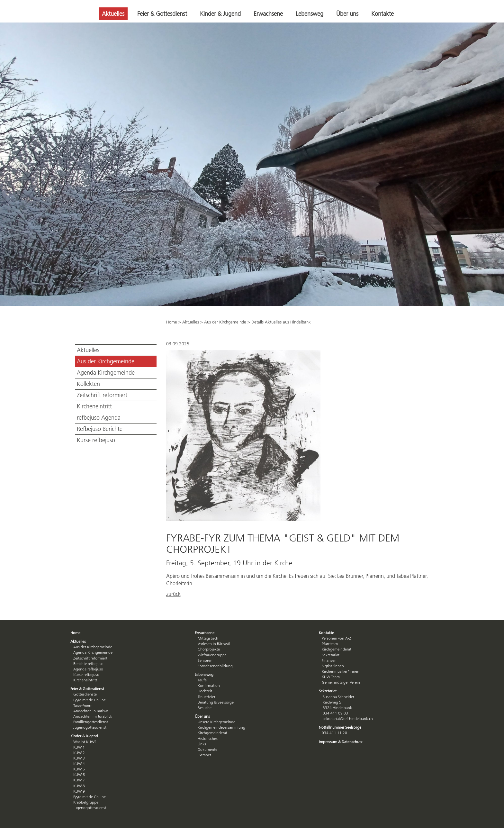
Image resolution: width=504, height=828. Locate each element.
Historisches (208, 738)
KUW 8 (79, 786)
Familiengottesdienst (91, 722)
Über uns (347, 14)
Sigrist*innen (333, 666)
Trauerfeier (207, 697)
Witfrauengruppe (212, 655)
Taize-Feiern (83, 705)
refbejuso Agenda (99, 418)
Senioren (205, 660)
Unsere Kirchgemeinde (216, 722)
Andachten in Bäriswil (91, 711)
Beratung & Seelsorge (216, 702)
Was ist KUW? (85, 742)
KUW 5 (79, 769)
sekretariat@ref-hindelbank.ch (348, 719)
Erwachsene (268, 14)
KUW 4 (79, 764)
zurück (173, 594)
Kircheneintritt (94, 406)
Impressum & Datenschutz (341, 742)
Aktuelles (113, 14)
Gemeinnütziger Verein (341, 682)
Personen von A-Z (336, 638)
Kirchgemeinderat (212, 733)
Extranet (204, 755)
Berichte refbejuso (88, 664)
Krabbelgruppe (86, 802)
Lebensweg (310, 14)
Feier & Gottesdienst (162, 14)
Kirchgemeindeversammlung (221, 727)
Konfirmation (209, 685)
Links (202, 744)
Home (172, 322)
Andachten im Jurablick (93, 716)
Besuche (205, 708)
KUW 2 (79, 753)
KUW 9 (79, 791)
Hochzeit (205, 691)
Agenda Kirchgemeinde (106, 373)
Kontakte (382, 14)
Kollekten (88, 384)
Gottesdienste (85, 694)
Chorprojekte (209, 649)
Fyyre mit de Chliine (90, 700)
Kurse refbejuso (96, 440)
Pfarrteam (330, 644)
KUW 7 (79, 780)
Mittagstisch (208, 638)
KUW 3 (79, 758)
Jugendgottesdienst (90, 727)
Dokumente (207, 749)
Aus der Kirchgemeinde (106, 361)
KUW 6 (79, 774)
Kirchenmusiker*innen (341, 671)
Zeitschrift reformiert (102, 395)
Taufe (202, 680)
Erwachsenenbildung (215, 666)
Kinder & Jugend (220, 14)
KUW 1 (79, 747)
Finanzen (329, 660)
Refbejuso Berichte (100, 429)
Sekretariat (331, 655)
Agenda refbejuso (88, 669)
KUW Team (331, 677)
